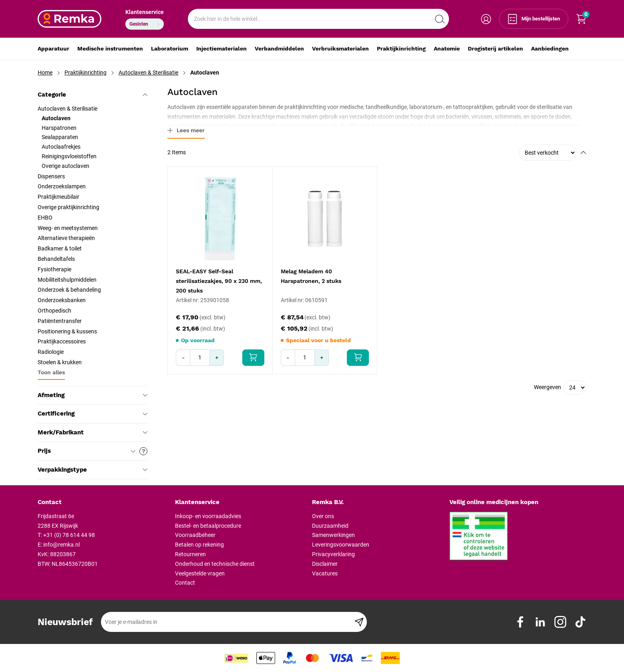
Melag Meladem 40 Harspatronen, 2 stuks (311, 276)
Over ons (323, 516)
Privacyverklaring (333, 554)
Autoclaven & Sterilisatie (148, 73)
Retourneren (190, 554)
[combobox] (318, 19)
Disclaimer (325, 564)
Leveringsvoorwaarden (341, 545)
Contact (185, 583)
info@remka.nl (61, 545)
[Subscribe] (359, 622)
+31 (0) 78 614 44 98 (69, 535)
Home (45, 73)
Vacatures (325, 573)
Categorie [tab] (93, 95)
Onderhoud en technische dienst (215, 564)
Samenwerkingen (333, 535)
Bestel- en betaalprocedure (208, 526)
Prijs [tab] (93, 451)
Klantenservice (145, 12)
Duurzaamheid (330, 526)
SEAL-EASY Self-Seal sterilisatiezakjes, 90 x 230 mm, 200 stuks (219, 281)
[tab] (103, 502)
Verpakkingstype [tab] (93, 470)
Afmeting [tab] (93, 395)
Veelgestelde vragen (200, 573)
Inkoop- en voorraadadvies (208, 516)
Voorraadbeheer (195, 535)
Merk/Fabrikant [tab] (93, 432)
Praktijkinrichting (86, 73)
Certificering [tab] (93, 414)
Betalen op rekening (199, 545)
